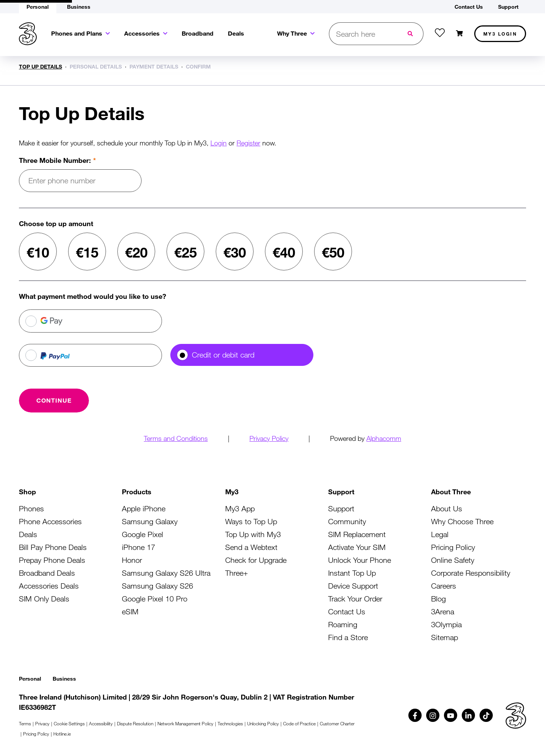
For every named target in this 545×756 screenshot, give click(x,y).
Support (341, 508)
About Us (447, 508)
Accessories (142, 33)
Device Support (353, 586)
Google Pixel (142, 534)
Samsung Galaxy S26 (157, 586)
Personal (30, 679)
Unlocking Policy (263, 723)
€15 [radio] (87, 252)
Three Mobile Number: (55, 160)
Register (248, 143)
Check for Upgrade (256, 560)
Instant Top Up (352, 573)
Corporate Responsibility (471, 573)
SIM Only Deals (44, 599)
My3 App (240, 508)
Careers (444, 586)
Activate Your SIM (357, 547)
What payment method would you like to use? (93, 296)
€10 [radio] (38, 252)
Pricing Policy (453, 547)
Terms (25, 723)
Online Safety (453, 560)
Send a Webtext (251, 547)
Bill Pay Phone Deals (53, 547)
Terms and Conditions (176, 438)
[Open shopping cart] (459, 34)
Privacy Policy (269, 438)
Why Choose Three (462, 521)
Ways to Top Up (251, 521)
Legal (440, 534)
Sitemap (445, 637)
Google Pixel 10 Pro (155, 599)
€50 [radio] (333, 252)
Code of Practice (299, 723)
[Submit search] (411, 34)
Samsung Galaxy (150, 521)
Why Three (292, 33)
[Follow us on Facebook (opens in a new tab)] (415, 715)
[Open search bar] (364, 34)
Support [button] (508, 7)
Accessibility (101, 723)
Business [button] (79, 7)
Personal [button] (38, 7)
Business (64, 679)
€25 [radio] (185, 252)
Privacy (42, 723)
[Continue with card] (54, 400)
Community (347, 521)
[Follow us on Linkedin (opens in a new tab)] (468, 715)
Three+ (237, 573)
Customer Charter (337, 723)
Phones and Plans (77, 33)
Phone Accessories (50, 521)
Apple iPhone (144, 508)
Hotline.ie (62, 734)
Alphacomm (384, 438)
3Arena (443, 612)
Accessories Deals (49, 586)
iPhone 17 (139, 547)
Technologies (230, 723)
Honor (132, 560)
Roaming (343, 624)
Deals (236, 33)
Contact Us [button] (469, 7)
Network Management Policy (185, 723)
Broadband (198, 33)
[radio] (90, 321)
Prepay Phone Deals (52, 560)
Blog (438, 599)
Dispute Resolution (135, 723)
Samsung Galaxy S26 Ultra (166, 573)
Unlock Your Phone (360, 560)
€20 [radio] (136, 252)
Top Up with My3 (253, 534)
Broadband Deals (47, 573)
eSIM (130, 612)
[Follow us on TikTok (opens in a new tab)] (486, 715)
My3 (500, 34)
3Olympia (446, 624)
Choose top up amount (56, 223)
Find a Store (348, 637)
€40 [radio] (284, 252)
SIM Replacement (357, 534)
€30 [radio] (235, 252)
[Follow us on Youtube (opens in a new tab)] (451, 715)
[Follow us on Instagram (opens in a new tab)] (433, 715)
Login (219, 143)
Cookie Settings (69, 723)
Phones (31, 508)
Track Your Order (355, 599)
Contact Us (347, 612)
